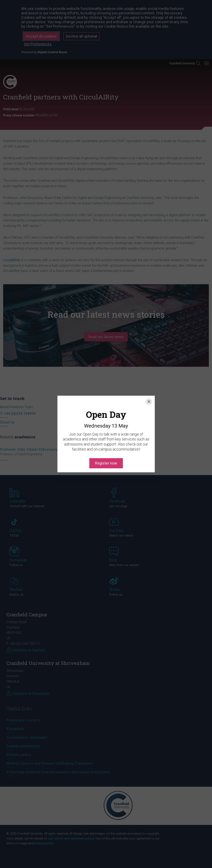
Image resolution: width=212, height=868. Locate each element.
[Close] (149, 383)
